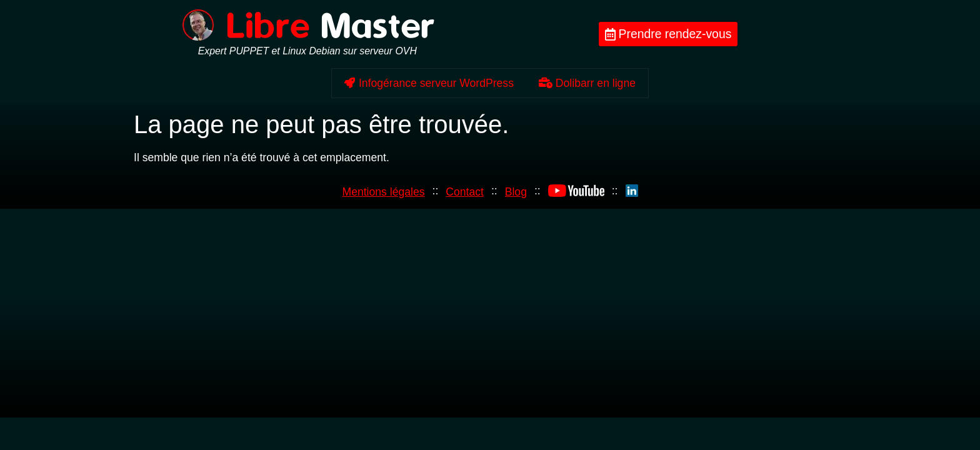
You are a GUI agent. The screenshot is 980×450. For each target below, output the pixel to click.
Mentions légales (383, 192)
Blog (516, 192)
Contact (465, 192)
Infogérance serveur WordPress (429, 83)
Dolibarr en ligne (587, 83)
